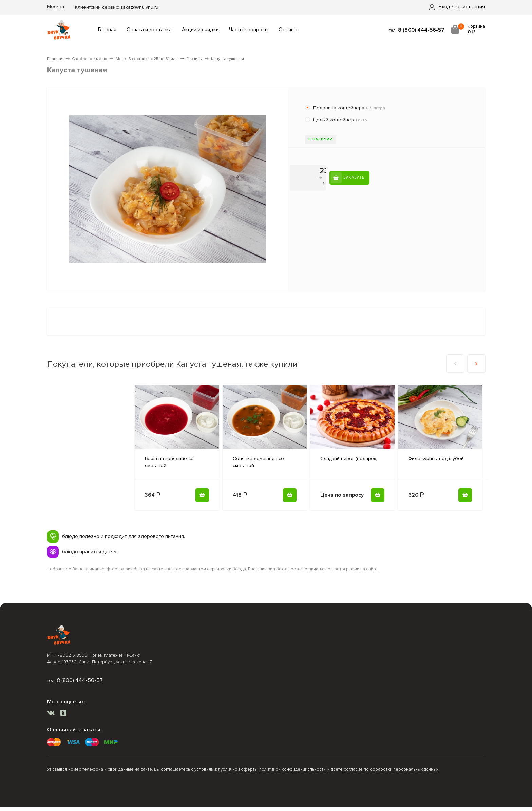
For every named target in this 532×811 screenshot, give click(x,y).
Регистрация (470, 7)
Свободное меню (90, 59)
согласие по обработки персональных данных (391, 769)
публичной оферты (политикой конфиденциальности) (272, 769)
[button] (444, 7)
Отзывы (288, 30)
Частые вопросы (249, 30)
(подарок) (349, 459)
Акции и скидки (200, 30)
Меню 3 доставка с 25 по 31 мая (147, 59)
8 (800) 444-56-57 (421, 30)
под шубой (436, 459)
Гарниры (194, 59)
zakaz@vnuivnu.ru (139, 7)
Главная (107, 30)
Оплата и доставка (149, 30)
